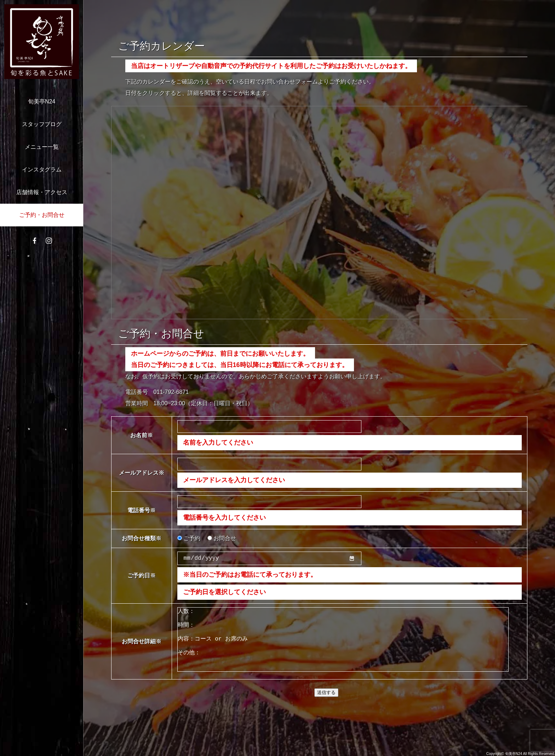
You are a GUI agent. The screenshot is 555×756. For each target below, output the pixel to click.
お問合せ (222, 538)
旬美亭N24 (42, 101)
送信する (326, 708)
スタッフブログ (42, 124)
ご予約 (189, 538)
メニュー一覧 (42, 147)
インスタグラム (42, 170)
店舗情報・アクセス (42, 192)
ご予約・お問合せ (42, 215)
